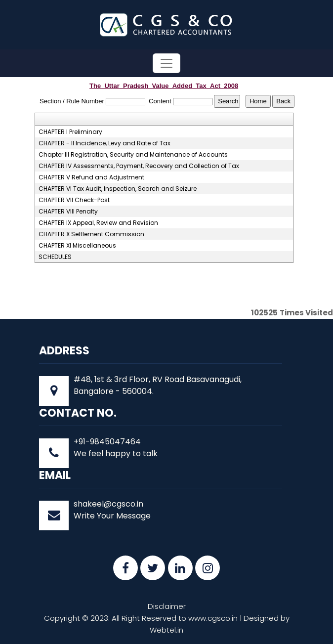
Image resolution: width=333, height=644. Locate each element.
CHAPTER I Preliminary (70, 132)
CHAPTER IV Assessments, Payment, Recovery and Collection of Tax (139, 166)
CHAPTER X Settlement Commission (91, 234)
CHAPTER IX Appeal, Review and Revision (98, 223)
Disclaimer (167, 606)
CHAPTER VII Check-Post (74, 200)
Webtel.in (166, 630)
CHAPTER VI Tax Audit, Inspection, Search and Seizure (118, 189)
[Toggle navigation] (166, 63)
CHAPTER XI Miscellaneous (77, 246)
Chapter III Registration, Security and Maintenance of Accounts (133, 155)
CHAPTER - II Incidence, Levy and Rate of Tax (104, 143)
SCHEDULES (55, 257)
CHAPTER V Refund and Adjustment (91, 177)
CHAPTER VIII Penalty (68, 212)
